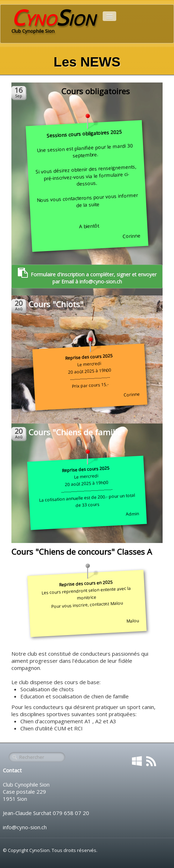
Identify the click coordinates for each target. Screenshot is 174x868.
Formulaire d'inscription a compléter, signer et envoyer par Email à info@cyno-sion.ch (87, 276)
